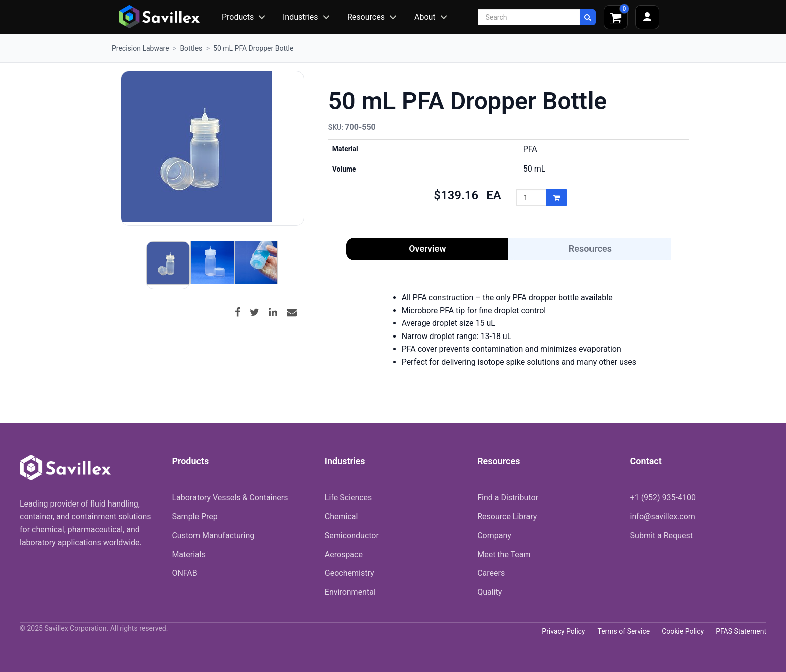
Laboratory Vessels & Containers (230, 498)
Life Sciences (349, 498)
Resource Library (507, 516)
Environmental (350, 592)
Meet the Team (504, 554)
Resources (366, 17)
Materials (189, 554)
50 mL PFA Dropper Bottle (253, 48)
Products (238, 17)
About (425, 17)
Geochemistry (350, 573)
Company (494, 535)
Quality (489, 592)
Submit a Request (661, 535)
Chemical (342, 516)
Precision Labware (141, 48)
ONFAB (184, 573)
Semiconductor (352, 535)
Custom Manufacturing (213, 535)
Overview (427, 248)
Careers (491, 573)
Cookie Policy (683, 631)
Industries (301, 17)
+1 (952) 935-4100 (663, 498)
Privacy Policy (563, 631)
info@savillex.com (663, 516)
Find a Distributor (508, 498)
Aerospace (344, 554)
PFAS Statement (741, 631)
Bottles (191, 48)
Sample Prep (194, 516)
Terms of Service (623, 631)
